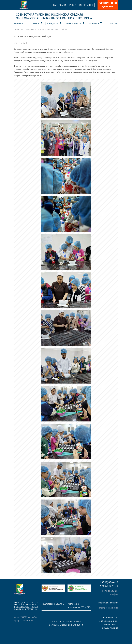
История (94, 23)
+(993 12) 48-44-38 (108, 586)
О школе (35, 23)
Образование (74, 23)
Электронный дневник (108, 5)
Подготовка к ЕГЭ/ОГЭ (53, 604)
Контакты (112, 23)
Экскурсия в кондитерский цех (55, 29)
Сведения (53, 23)
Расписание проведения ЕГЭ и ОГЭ (73, 5)
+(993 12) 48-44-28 (108, 582)
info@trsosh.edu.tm (108, 603)
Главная (19, 23)
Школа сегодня (33, 29)
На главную (19, 29)
